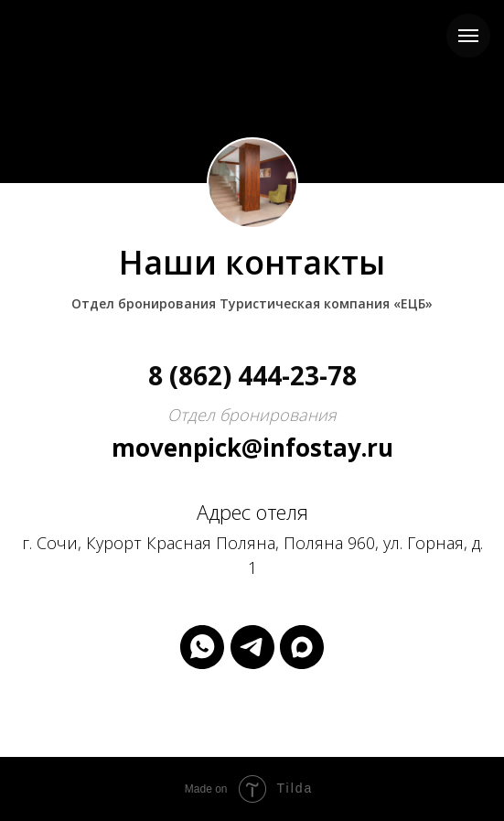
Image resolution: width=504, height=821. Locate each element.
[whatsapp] (202, 647)
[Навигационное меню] (468, 36)
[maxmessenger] (302, 647)
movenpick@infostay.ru (252, 448)
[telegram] (252, 647)
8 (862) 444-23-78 (252, 375)
